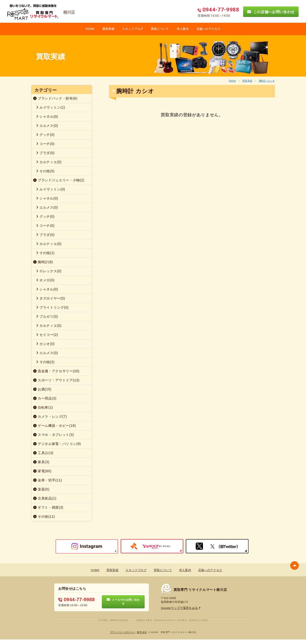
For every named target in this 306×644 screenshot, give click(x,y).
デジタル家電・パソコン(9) (57, 444)
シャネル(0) (47, 117)
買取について (160, 29)
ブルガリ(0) (47, 316)
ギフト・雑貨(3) (48, 507)
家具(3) (41, 462)
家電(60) (42, 471)
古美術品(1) (45, 498)
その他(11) (44, 516)
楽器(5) (41, 489)
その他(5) (45, 171)
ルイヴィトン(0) (51, 189)
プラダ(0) (45, 153)
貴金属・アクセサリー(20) (56, 371)
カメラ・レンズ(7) (50, 416)
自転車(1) (43, 407)
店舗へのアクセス (209, 29)
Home (232, 81)
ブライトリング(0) (52, 307)
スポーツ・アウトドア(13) (56, 380)
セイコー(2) (47, 335)
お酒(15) (42, 389)
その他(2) (45, 362)
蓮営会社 (142, 632)
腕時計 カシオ (267, 81)
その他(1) (45, 253)
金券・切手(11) (48, 480)
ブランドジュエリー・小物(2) (59, 180)
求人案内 (183, 29)
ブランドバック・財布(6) (55, 98)
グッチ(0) (45, 135)
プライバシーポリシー (123, 632)
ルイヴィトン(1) (51, 107)
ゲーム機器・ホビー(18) (55, 426)
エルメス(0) (47, 126)
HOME (90, 29)
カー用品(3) (45, 398)
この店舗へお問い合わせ (271, 12)
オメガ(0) (45, 280)
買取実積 (108, 29)
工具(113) (43, 453)
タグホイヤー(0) (51, 298)
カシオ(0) (45, 344)
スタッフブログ (133, 29)
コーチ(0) (45, 144)
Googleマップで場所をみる (179, 608)
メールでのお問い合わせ (123, 602)
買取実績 (247, 81)
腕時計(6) (43, 262)
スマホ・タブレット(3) (54, 435)
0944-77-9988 (75, 600)
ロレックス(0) (49, 271)
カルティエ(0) (49, 162)
